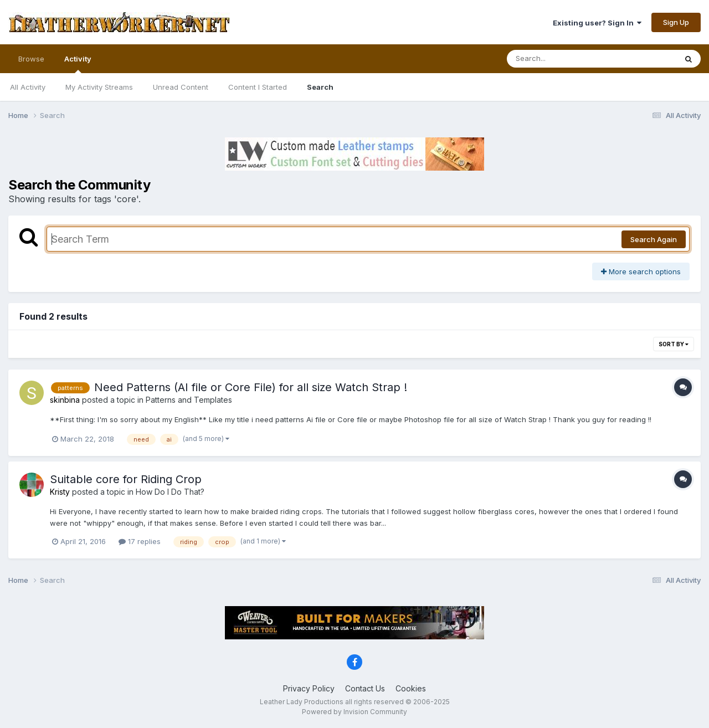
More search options (641, 271)
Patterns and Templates (189, 400)
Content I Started (258, 87)
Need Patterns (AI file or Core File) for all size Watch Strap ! (251, 387)
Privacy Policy (309, 688)
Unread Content (181, 87)
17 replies (140, 541)
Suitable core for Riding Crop (126, 479)
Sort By (674, 344)
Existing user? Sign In (597, 23)
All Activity (28, 87)
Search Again (654, 239)
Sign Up (676, 22)
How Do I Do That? (170, 492)
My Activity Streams (99, 87)
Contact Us (365, 688)
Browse (31, 59)
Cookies (411, 688)
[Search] (561, 59)
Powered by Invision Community (354, 712)
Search (320, 87)
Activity (78, 64)
